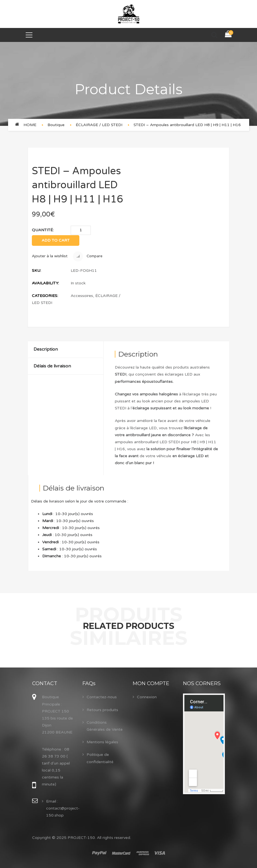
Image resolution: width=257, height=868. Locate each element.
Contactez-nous (102, 697)
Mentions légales (102, 742)
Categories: (45, 296)
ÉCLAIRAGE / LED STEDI (99, 125)
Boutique (56, 125)
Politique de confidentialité (100, 758)
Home (30, 125)
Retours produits (102, 710)
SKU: (36, 271)
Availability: (45, 283)
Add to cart (56, 240)
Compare (88, 256)
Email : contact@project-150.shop (63, 808)
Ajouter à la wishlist (50, 256)
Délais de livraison (52, 366)
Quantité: (43, 230)
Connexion (147, 697)
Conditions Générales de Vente (105, 726)
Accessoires (82, 296)
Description (46, 349)
